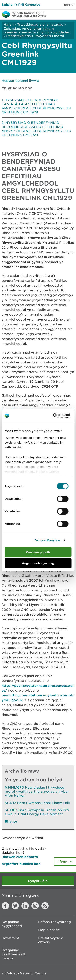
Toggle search (59, 14)
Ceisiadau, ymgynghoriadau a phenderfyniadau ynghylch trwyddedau (37, 30)
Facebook (5, 906)
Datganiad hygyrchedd (12, 924)
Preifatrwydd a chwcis (51, 940)
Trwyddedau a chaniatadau (40, 24)
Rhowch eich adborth (20, 857)
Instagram (35, 906)
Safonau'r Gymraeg (54, 922)
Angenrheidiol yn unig (38, 563)
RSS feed (45, 906)
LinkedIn (25, 906)
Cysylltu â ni (38, 881)
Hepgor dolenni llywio (20, 81)
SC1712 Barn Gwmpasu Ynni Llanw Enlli (37, 803)
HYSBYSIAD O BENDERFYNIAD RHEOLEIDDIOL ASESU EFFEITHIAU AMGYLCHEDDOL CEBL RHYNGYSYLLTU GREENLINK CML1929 (36, 129)
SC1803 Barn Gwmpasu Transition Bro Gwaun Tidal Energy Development (37, 812)
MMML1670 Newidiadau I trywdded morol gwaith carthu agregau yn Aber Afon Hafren (37, 791)
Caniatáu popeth (38, 552)
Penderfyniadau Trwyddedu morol (35, 36)
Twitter (15, 906)
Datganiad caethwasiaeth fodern (14, 954)
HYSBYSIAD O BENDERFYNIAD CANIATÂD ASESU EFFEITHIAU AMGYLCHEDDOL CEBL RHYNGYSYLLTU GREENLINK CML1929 (36, 106)
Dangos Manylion (47, 540)
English (69, 5)
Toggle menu (70, 14)
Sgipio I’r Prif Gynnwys (21, 5)
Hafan (9, 24)
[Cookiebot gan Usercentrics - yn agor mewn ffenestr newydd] (60, 416)
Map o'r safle (49, 930)
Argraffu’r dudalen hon (21, 864)
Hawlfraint (10, 938)
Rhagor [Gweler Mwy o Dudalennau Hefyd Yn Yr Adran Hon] (11, 821)
